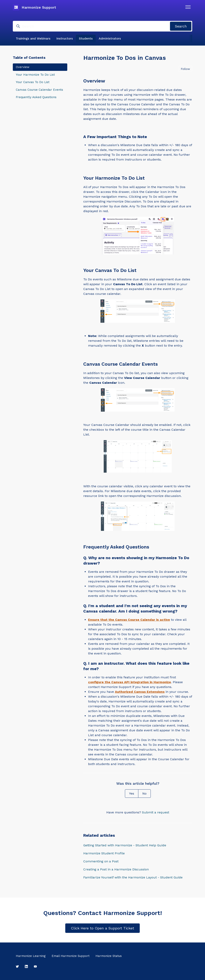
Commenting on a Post (101, 861)
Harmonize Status (109, 956)
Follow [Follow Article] (185, 69)
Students (86, 39)
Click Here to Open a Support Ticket (102, 928)
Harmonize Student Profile (104, 853)
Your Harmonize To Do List (35, 75)
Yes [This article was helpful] (132, 793)
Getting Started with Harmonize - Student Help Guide (125, 845)
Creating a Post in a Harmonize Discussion (116, 869)
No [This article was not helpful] (144, 793)
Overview (23, 67)
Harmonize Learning (31, 956)
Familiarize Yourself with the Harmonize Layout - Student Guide (133, 877)
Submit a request (156, 812)
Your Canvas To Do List (33, 82)
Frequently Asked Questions (36, 97)
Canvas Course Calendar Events (39, 90)
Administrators (110, 39)
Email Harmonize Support (71, 956)
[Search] (102, 26)
